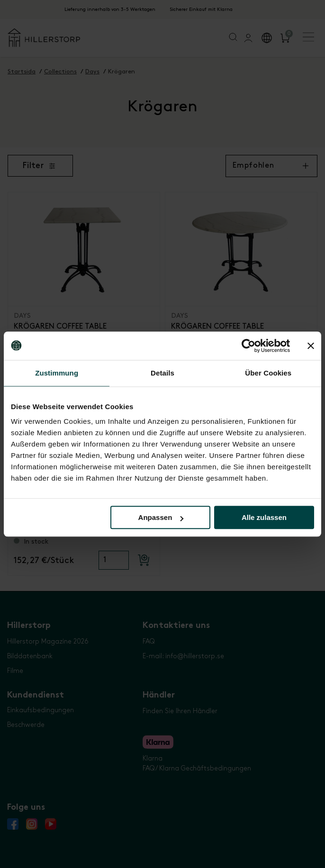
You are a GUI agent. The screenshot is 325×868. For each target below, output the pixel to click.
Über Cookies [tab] (268, 373)
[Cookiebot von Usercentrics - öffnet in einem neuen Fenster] (248, 346)
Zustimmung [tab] (57, 373)
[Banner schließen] (311, 346)
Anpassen (161, 517)
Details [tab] (162, 373)
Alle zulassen (264, 517)
